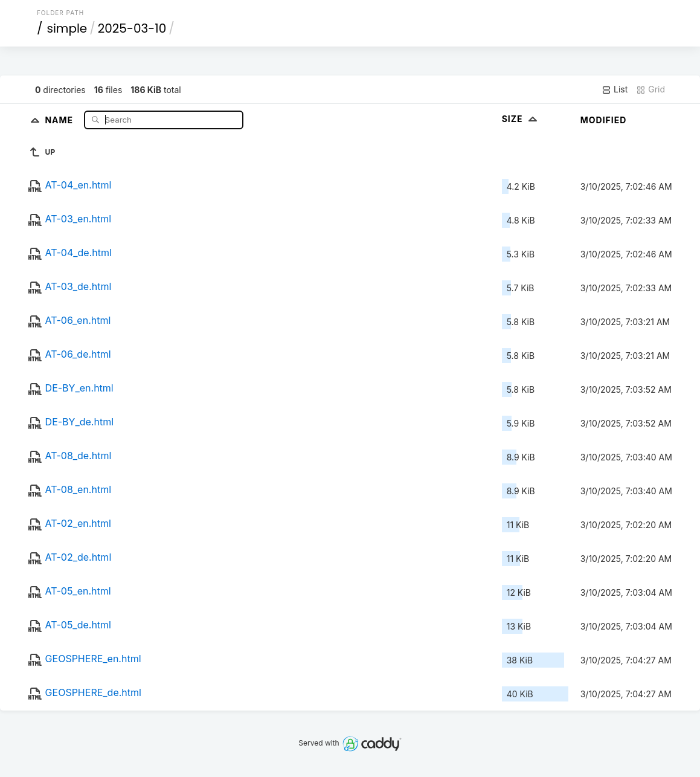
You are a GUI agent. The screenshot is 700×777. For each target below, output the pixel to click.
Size (521, 119)
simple (67, 28)
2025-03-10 (132, 28)
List (615, 89)
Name (60, 119)
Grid (650, 89)
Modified (604, 120)
